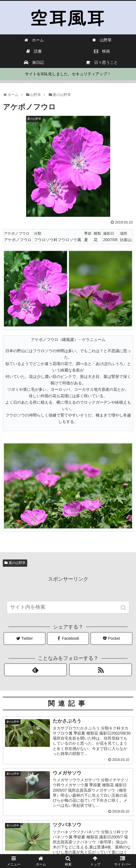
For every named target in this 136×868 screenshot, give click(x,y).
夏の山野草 (17, 563)
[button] (124, 612)
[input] (68, 612)
